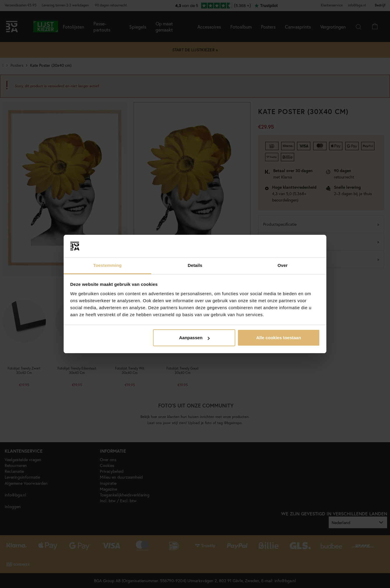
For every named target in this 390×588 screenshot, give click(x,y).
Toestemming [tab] (107, 265)
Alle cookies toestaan (279, 338)
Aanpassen (194, 338)
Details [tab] (195, 265)
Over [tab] (283, 265)
